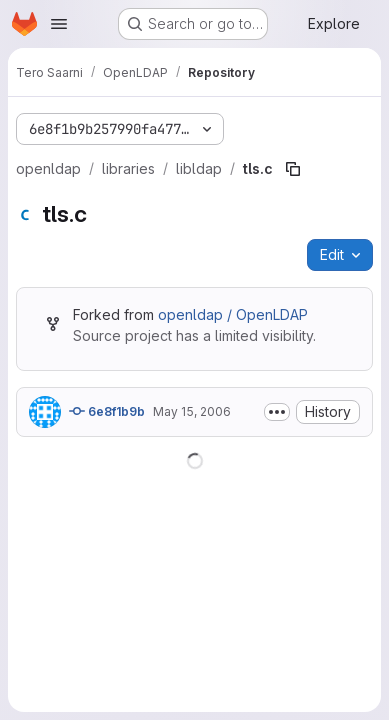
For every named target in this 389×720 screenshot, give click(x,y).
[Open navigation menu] (59, 24)
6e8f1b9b (107, 411)
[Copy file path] (293, 169)
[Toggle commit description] (277, 412)
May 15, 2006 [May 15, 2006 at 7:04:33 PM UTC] (192, 411)
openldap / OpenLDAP (233, 314)
